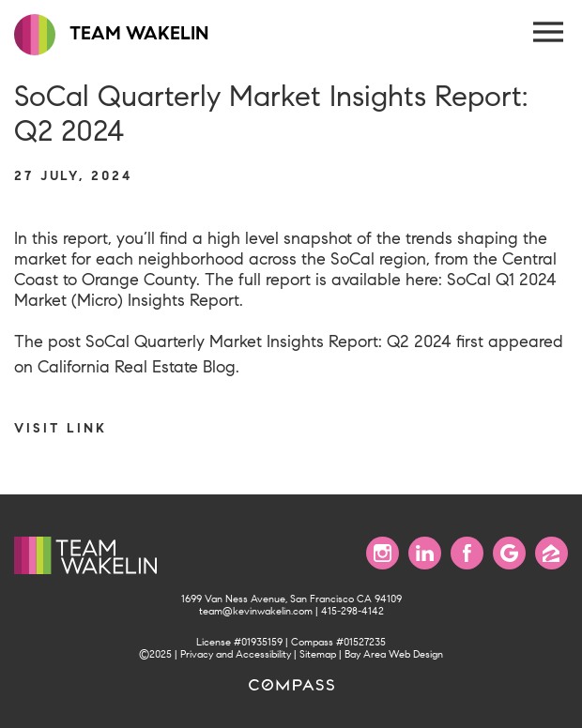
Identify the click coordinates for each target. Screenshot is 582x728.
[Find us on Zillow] (551, 553)
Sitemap (318, 654)
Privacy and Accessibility (236, 654)
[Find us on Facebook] (467, 553)
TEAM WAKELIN (111, 35)
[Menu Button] (549, 33)
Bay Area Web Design (394, 654)
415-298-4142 (352, 611)
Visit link (61, 428)
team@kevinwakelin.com (256, 611)
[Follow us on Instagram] (383, 553)
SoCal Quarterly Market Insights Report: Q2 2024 (268, 341)
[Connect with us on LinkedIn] (425, 553)
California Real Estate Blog (137, 367)
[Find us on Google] (509, 553)
